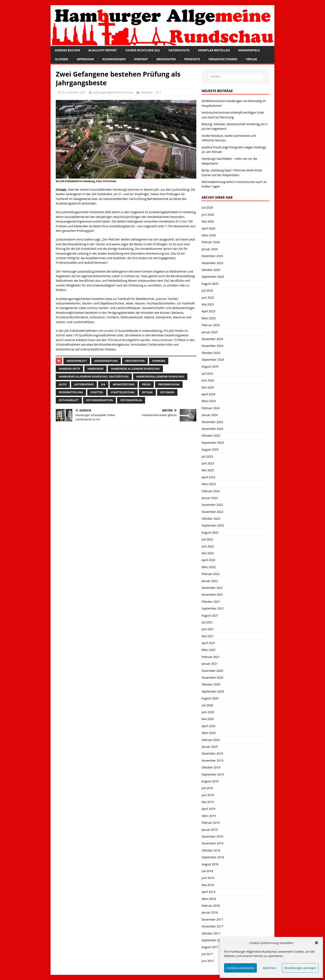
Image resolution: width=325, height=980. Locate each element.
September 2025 (213, 277)
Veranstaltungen (223, 59)
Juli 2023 (207, 456)
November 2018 (213, 843)
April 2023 (209, 477)
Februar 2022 (211, 574)
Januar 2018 (210, 912)
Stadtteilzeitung (122, 392)
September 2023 (213, 443)
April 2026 (209, 228)
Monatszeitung (124, 384)
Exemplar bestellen (214, 50)
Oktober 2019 (211, 767)
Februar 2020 (211, 740)
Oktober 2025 (211, 270)
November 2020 (213, 678)
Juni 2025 (208, 298)
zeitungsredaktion (100, 400)
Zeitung (147, 392)
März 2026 (209, 235)
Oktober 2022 (211, 519)
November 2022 (213, 512)
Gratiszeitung (135, 361)
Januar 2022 (210, 581)
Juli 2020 (207, 705)
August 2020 (210, 698)
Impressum (85, 59)
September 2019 (213, 774)
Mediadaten (166, 59)
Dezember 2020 (212, 671)
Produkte (192, 59)
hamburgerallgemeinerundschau (113, 92)
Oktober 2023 (211, 436)
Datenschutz (179, 50)
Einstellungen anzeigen (300, 968)
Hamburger (95, 369)
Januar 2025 (210, 332)
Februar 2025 (211, 325)
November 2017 (213, 926)
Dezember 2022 (212, 505)
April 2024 (209, 394)
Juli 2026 (207, 207)
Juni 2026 (208, 215)
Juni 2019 (208, 795)
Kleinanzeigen (114, 59)
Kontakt (141, 59)
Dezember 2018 (212, 836)
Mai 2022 (208, 553)
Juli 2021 (207, 622)
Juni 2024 (208, 380)
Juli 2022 (207, 539)
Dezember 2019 (212, 753)
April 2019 (209, 809)
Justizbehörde (84, 384)
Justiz (63, 384)
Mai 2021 (208, 636)
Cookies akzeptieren (240, 968)
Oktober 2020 (211, 684)
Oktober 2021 (211, 602)
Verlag (251, 59)
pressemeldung (169, 384)
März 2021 (209, 650)
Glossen (62, 59)
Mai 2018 (208, 885)
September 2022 (213, 525)
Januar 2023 (210, 498)
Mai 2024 (208, 387)
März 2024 (209, 401)
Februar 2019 (211, 823)
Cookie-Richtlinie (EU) (143, 50)
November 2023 (213, 429)
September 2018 (213, 857)
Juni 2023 (208, 463)
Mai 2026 (208, 221)
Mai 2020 (208, 719)
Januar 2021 (210, 664)
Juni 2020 (208, 712)
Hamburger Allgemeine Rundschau (135, 369)
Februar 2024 (211, 408)
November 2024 (213, 346)
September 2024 (213, 360)
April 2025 (209, 311)
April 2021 (209, 643)
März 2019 (209, 816)
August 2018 (210, 864)
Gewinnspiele (249, 50)
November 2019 (213, 761)
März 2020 (209, 733)
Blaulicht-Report (103, 50)
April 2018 (209, 892)
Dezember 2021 (212, 588)
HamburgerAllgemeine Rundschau (160, 377)
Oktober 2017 (211, 933)
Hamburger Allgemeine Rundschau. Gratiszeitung (94, 377)
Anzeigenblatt (77, 361)
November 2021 (213, 595)
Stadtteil (97, 392)
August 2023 (210, 449)
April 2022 (209, 560)
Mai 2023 (208, 470)
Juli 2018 (207, 871)
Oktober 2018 (211, 850)
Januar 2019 (210, 830)
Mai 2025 (208, 304)
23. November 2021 (74, 92)
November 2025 (213, 263)
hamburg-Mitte (69, 369)
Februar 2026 (211, 242)
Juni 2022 (208, 546)
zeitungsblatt (69, 400)
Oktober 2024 (211, 353)
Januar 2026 (210, 249)
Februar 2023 (211, 491)
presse (146, 384)
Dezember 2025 (212, 256)
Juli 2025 (207, 290)
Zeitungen (167, 392)
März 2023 (209, 484)
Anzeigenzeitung (106, 361)
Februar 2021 (211, 657)
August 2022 (210, 532)
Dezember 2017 (212, 919)
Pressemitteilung (71, 392)
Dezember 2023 (212, 422)
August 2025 (210, 284)
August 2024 (210, 366)
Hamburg (159, 361)
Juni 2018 (208, 878)
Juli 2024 (207, 373)
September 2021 (213, 608)
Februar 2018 (211, 906)
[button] (317, 943)
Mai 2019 (208, 802)
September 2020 (213, 691)
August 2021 (210, 615)
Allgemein (147, 92)
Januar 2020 (210, 747)
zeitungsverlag (131, 400)
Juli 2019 (207, 788)
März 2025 (209, 318)
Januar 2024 (210, 415)
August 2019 (210, 781)
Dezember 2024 (212, 339)
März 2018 (209, 899)
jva (103, 384)
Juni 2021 (208, 629)
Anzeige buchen (67, 50)
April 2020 (209, 726)
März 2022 (209, 567)
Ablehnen (269, 968)
